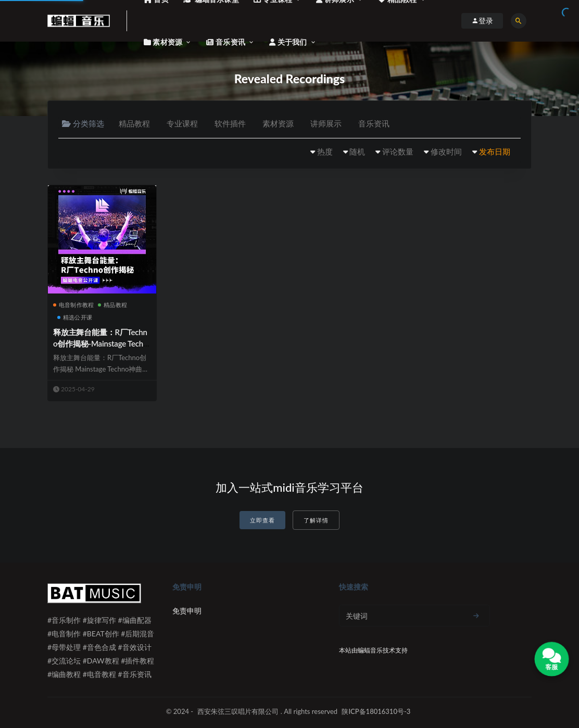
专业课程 (182, 123)
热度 (325, 151)
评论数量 (398, 151)
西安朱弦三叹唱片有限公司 (238, 711)
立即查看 (262, 520)
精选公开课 (75, 317)
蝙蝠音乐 (370, 650)
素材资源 (278, 123)
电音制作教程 (73, 305)
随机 (357, 151)
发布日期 (495, 151)
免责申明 (187, 611)
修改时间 (446, 151)
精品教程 (134, 123)
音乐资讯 (374, 123)
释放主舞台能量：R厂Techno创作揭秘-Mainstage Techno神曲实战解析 (100, 343)
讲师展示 (326, 123)
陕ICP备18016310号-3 (376, 711)
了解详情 (316, 520)
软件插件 (230, 123)
